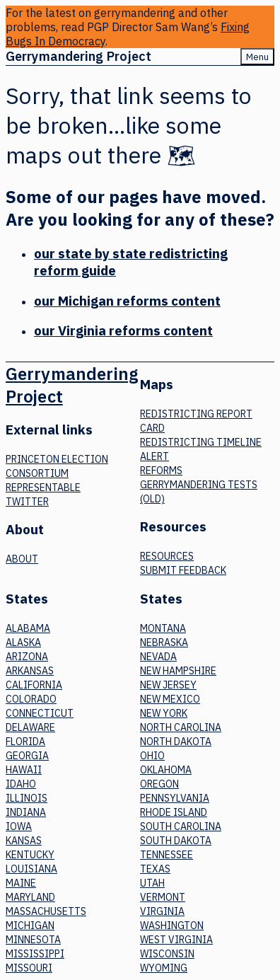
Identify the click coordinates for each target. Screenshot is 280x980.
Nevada (158, 657)
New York (164, 713)
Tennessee (167, 855)
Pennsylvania (175, 798)
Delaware (30, 727)
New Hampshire (178, 671)
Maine (21, 883)
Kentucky (30, 855)
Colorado (31, 699)
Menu (257, 57)
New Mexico (170, 699)
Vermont (163, 897)
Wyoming (164, 968)
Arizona (27, 657)
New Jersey (168, 685)
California (34, 685)
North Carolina (181, 727)
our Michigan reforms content (127, 301)
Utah (152, 883)
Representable (43, 488)
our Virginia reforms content (123, 330)
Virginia (162, 911)
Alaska (23, 642)
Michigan (30, 926)
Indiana (26, 812)
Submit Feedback (183, 570)
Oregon (159, 784)
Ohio (152, 756)
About (22, 559)
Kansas (24, 841)
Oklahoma (166, 770)
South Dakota (176, 841)
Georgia (27, 756)
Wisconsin (167, 954)
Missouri (29, 968)
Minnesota (33, 940)
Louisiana (31, 869)
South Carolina (181, 826)
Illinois (27, 798)
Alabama (28, 628)
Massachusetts (46, 911)
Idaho (21, 784)
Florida (25, 742)
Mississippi (35, 954)
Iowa (19, 826)
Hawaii (24, 770)
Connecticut (40, 713)
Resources (167, 556)
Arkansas (30, 671)
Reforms (161, 471)
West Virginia (176, 940)
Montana (163, 628)
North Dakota (176, 742)
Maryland (30, 897)
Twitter (27, 502)
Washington (172, 926)
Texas (155, 869)
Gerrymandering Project (78, 56)
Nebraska (164, 642)
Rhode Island (174, 812)
